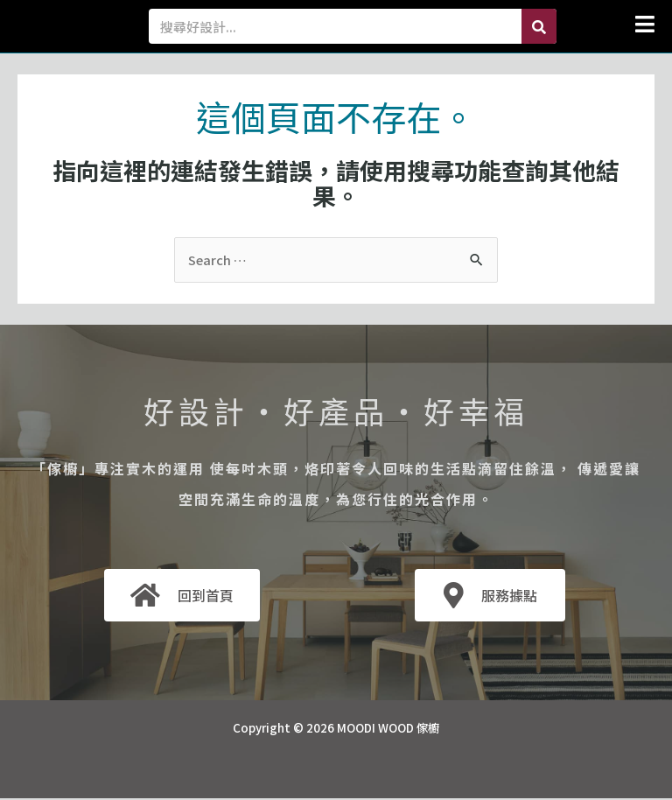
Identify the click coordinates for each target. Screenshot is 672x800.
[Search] (539, 26)
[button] (614, 24)
